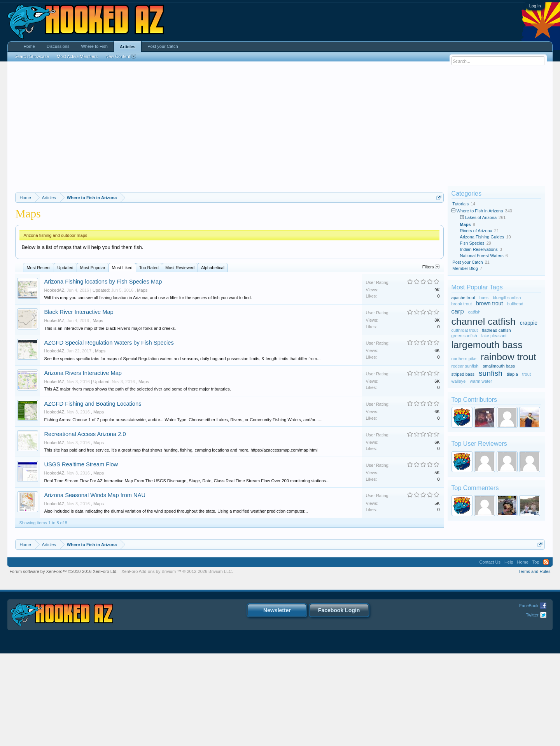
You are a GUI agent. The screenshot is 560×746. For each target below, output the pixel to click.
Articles (128, 47)
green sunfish (464, 336)
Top (536, 655)
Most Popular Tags (477, 287)
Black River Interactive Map (79, 405)
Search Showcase (32, 56)
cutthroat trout (465, 330)
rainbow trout (508, 357)
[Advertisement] (280, 124)
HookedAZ (54, 383)
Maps (142, 383)
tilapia (512, 374)
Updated (65, 360)
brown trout (489, 304)
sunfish (491, 373)
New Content (121, 56)
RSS (546, 655)
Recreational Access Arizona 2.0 (85, 527)
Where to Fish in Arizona (480, 211)
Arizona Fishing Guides (482, 237)
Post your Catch (467, 262)
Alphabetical (213, 360)
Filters (431, 359)
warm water (481, 381)
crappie (529, 323)
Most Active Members (77, 56)
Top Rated (149, 360)
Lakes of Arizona (481, 217)
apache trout (463, 298)
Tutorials (460, 204)
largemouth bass (487, 345)
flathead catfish (497, 330)
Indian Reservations (479, 249)
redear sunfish (465, 366)
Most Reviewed (180, 360)
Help (509, 655)
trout (527, 374)
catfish (474, 312)
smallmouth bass (499, 366)
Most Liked (122, 360)
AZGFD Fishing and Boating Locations (93, 496)
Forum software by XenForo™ (63, 664)
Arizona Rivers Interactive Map (83, 466)
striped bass (463, 374)
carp (458, 311)
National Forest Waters (482, 256)
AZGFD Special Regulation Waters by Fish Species (109, 435)
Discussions (58, 46)
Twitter (532, 707)
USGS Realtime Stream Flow (81, 557)
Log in (535, 6)
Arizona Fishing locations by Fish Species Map (103, 374)
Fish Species (472, 243)
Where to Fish (94, 46)
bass (484, 298)
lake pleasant (494, 336)
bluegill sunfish (507, 298)
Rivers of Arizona (476, 231)
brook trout (462, 304)
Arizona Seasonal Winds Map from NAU (95, 588)
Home (29, 46)
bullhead (515, 304)
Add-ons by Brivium (177, 664)
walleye (459, 381)
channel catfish (484, 321)
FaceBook (529, 698)
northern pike (464, 359)
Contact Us (490, 655)
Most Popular (93, 360)
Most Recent (38, 360)
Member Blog (465, 268)
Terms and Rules (535, 664)
